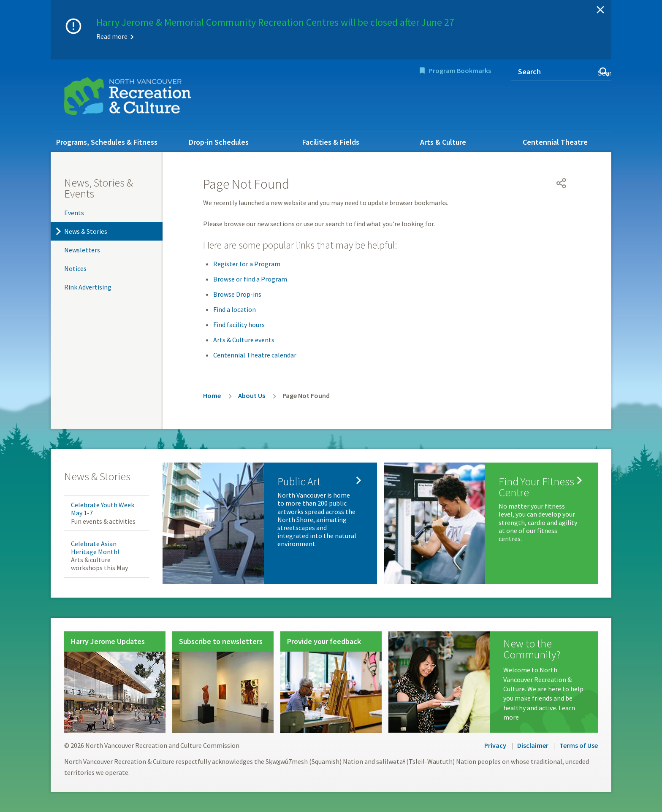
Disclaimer (533, 745)
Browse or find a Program (250, 279)
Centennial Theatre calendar (255, 355)
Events (74, 213)
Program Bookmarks (460, 70)
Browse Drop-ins (237, 294)
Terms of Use (579, 745)
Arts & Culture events (244, 340)
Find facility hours (239, 325)
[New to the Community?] (493, 682)
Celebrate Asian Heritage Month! (95, 548)
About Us (252, 395)
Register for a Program (247, 264)
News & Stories (86, 231)
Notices (75, 268)
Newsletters (82, 250)
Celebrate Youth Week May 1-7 (103, 509)
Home (212, 395)
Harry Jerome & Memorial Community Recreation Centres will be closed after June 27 (275, 22)
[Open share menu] (562, 183)
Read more (112, 36)
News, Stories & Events (99, 188)
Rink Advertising (88, 287)
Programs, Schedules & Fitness (107, 142)
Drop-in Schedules (219, 142)
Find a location (235, 309)
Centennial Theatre (555, 142)
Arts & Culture (443, 142)
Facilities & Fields (331, 142)
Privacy (495, 745)
